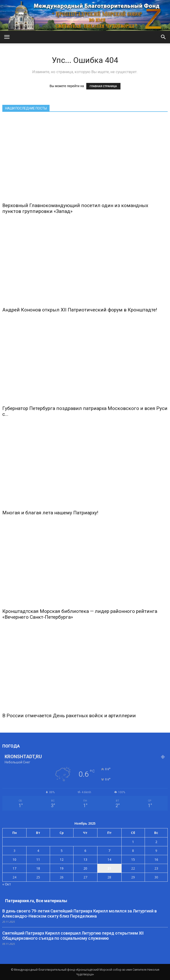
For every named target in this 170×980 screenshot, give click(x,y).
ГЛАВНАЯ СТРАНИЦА (103, 86)
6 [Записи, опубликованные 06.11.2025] (85, 851)
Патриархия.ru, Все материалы (36, 901)
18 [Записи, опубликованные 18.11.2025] (38, 868)
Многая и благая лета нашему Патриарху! (50, 513)
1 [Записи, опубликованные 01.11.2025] (133, 842)
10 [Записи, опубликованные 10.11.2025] (14, 859)
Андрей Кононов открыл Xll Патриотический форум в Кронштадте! (80, 310)
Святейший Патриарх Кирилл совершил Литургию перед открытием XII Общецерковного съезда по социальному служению (73, 936)
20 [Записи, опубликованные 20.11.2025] (85, 868)
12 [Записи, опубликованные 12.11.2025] (62, 859)
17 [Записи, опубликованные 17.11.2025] (14, 868)
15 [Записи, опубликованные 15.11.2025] (133, 859)
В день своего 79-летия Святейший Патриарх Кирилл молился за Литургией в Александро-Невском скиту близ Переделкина (80, 913)
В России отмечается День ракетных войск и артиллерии (69, 716)
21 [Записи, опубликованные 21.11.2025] (109, 868)
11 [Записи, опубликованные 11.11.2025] (38, 859)
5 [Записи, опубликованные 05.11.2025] (62, 851)
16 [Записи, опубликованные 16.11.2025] (156, 859)
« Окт (7, 884)
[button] (163, 37)
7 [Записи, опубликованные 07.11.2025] (109, 851)
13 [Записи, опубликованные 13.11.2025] (85, 859)
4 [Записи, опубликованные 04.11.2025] (38, 851)
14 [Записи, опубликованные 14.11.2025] (109, 859)
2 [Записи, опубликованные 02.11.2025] (156, 842)
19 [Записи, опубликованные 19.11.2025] (62, 868)
